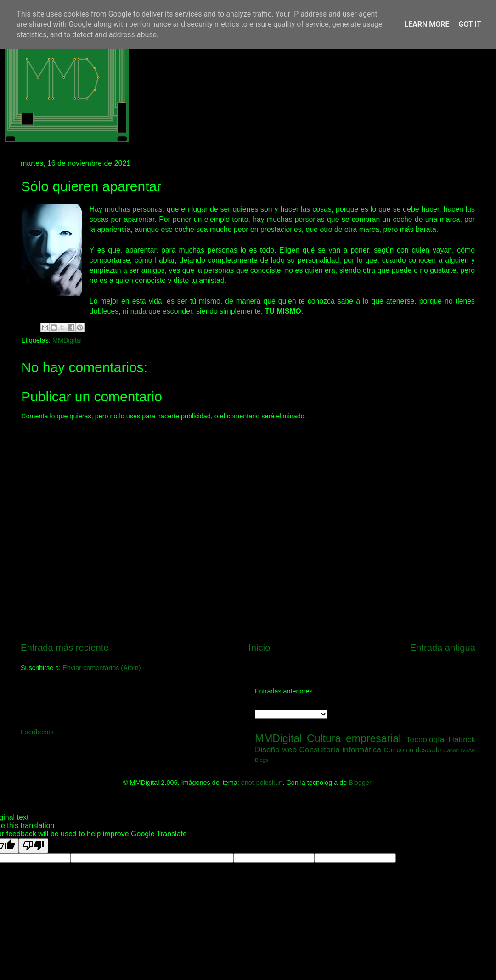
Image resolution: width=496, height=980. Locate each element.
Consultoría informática (340, 749)
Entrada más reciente (65, 648)
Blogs (262, 760)
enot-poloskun (262, 783)
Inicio (259, 648)
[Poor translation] (34, 846)
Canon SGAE (459, 750)
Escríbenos (37, 732)
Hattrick (462, 739)
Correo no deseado (413, 750)
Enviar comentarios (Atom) (101, 668)
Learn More (427, 24)
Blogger (360, 783)
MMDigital (67, 340)
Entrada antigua (443, 648)
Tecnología (425, 739)
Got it (470, 24)
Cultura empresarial (354, 738)
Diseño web (276, 749)
